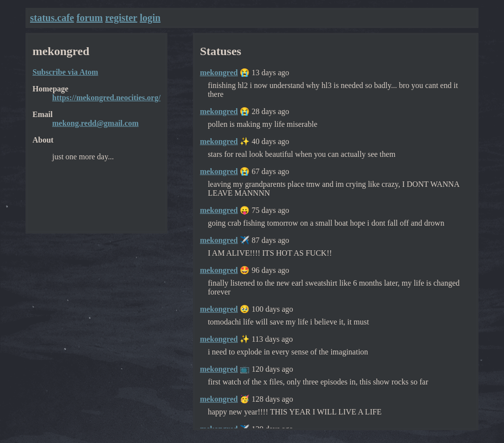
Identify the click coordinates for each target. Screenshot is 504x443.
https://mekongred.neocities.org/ (106, 98)
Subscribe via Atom (65, 72)
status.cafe (52, 18)
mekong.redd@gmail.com (95, 123)
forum (89, 18)
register (121, 18)
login (150, 18)
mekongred (219, 73)
